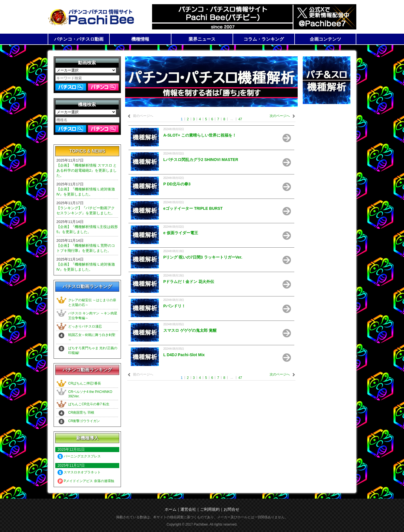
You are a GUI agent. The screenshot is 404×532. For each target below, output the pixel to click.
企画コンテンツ (325, 39)
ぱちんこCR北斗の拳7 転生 (89, 404)
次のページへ (280, 116)
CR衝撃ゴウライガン (84, 421)
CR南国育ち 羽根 (81, 413)
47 (240, 119)
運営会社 (188, 509)
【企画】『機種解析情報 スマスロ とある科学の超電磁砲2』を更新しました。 (87, 170)
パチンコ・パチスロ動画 (79, 39)
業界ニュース (202, 39)
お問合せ (231, 509)
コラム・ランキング (264, 39)
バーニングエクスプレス (79, 456)
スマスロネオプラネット (79, 472)
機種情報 (140, 39)
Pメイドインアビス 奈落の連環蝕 (86, 481)
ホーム (171, 509)
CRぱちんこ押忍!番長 (85, 383)
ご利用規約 (210, 509)
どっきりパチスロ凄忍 (85, 326)
